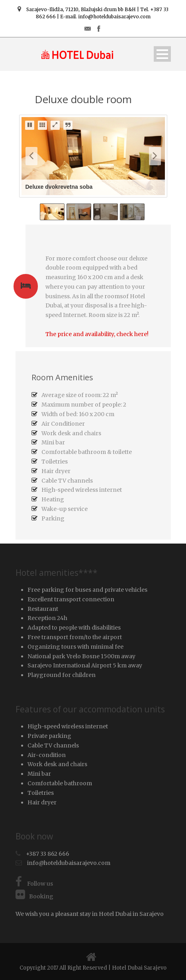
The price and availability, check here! (97, 334)
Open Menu (162, 54)
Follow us (34, 884)
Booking (34, 896)
